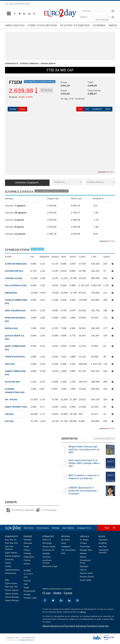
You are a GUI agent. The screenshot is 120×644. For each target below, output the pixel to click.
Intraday (13, 109)
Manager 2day (86, 550)
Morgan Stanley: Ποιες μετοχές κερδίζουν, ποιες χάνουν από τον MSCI (84, 449)
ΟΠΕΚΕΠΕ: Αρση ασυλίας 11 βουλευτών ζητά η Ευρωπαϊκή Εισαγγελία (83, 491)
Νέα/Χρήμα (47, 543)
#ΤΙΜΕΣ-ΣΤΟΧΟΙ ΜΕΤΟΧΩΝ (42, 25)
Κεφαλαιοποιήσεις (12, 570)
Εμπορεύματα (30, 591)
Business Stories (87, 577)
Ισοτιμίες (27, 594)
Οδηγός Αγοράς (49, 547)
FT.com (47, 593)
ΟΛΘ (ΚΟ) (9, 414)
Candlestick (97, 109)
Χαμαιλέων (103, 540)
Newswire (28, 540)
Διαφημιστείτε (84, 528)
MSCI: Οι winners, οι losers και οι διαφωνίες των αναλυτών (84, 477)
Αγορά (26, 547)
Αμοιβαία (46, 553)
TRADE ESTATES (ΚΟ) (15, 357)
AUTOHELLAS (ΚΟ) (14, 278)
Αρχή (107, 528)
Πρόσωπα (47, 540)
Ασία (26, 584)
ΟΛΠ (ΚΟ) (9, 421)
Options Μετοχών (12, 601)
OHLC (108, 109)
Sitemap (55, 528)
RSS (63, 553)
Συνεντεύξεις (85, 547)
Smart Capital (86, 580)
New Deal (103, 547)
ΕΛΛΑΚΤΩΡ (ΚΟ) (12, 382)
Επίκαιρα (27, 553)
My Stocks (66, 540)
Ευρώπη (27, 581)
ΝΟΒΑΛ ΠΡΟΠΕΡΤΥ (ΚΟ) (16, 407)
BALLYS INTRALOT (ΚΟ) (16, 286)
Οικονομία (28, 543)
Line (87, 109)
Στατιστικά (9, 560)
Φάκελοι (83, 553)
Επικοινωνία (43, 528)
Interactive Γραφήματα (27, 182)
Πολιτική (27, 560)
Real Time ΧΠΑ (11, 543)
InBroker (83, 612)
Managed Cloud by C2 (27, 640)
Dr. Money (84, 540)
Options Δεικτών (12, 594)
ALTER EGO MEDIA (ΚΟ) (16, 264)
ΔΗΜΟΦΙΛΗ (69, 439)
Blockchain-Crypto (50, 566)
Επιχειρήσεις (29, 557)
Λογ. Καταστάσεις (69, 550)
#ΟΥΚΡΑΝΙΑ (99, 25)
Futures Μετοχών (12, 597)
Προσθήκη (47, 90)
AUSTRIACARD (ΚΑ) (14, 271)
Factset (68, 593)
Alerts (64, 543)
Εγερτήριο (84, 566)
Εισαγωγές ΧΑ (49, 550)
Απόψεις (84, 543)
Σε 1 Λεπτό (28, 574)
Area (80, 109)
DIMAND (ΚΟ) (11, 293)
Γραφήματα (66, 547)
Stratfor (57, 593)
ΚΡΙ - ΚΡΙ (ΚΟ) (11, 400)
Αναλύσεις (47, 557)
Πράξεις (8, 566)
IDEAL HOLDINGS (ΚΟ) (15, 311)
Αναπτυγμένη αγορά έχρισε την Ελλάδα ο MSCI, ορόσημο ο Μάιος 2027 (84, 463)
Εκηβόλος (103, 543)
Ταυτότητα (29, 528)
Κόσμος (27, 550)
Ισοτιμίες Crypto (30, 598)
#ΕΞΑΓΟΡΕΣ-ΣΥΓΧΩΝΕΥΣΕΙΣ (75, 25)
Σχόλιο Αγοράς (11, 553)
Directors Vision (87, 573)
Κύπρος (27, 564)
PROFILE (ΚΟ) (11, 328)
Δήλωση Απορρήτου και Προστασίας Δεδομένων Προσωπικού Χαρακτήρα (76, 626)
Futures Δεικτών (12, 590)
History (22, 109)
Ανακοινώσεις (11, 573)
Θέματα (83, 557)
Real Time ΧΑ (11, 540)
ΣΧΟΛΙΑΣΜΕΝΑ (104, 439)
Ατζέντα (83, 570)
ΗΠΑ (26, 577)
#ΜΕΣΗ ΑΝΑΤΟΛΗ (15, 25)
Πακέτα (8, 563)
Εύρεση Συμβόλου (13, 556)
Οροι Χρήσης (68, 528)
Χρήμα (26, 588)
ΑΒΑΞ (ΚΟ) (10, 364)
